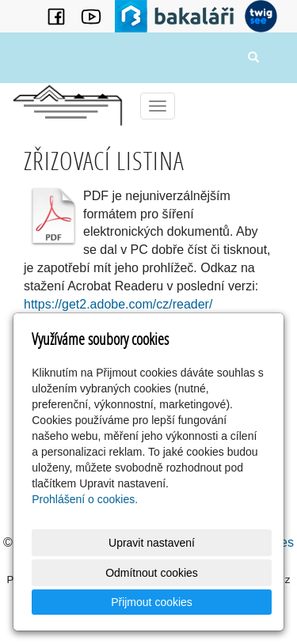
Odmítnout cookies (152, 573)
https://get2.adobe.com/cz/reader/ (118, 304)
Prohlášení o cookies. (85, 499)
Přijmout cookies (152, 602)
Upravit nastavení (152, 543)
